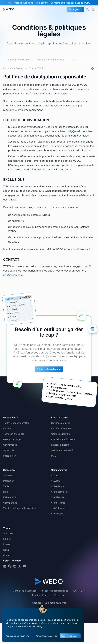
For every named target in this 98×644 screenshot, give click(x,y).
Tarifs (6, 486)
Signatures (9, 450)
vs (56, 475)
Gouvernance (10, 445)
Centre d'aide (10, 503)
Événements (9, 497)
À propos (8, 533)
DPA (83, 60)
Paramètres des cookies (46, 636)
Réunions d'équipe (61, 423)
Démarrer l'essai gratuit (49, 369)
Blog (6, 492)
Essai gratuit (75, 9)
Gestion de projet (12, 439)
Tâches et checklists (14, 434)
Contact (7, 555)
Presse (7, 544)
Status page (60, 595)
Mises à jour (9, 456)
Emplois (7, 539)
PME (54, 456)
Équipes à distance (61, 445)
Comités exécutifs (60, 434)
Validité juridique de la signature (20, 508)
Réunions (8, 428)
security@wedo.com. (75, 131)
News (6, 550)
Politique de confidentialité (17, 636)
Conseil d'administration (64, 439)
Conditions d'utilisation (18, 60)
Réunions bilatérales (61, 428)
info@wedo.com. (13, 275)
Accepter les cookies (70, 636)
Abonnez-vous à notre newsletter (49, 603)
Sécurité (7, 475)
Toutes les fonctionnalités (16, 423)
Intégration (9, 481)
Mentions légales (41, 595)
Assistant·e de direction (63, 450)
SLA (72, 60)
